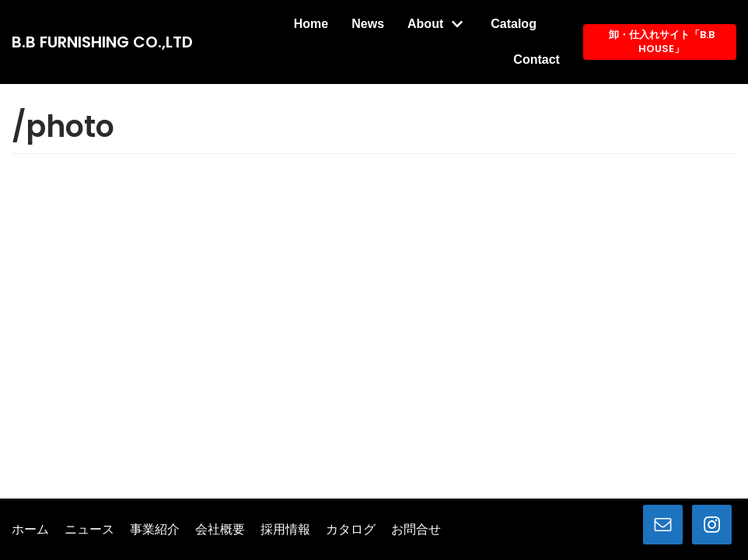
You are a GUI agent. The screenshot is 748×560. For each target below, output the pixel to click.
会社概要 (220, 530)
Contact (537, 59)
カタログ (351, 530)
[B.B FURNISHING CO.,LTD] (102, 42)
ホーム (30, 530)
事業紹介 (155, 530)
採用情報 (285, 530)
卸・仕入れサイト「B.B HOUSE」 (662, 42)
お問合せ (416, 530)
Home (311, 24)
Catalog (514, 24)
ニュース (89, 530)
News (368, 24)
